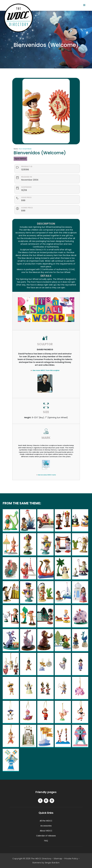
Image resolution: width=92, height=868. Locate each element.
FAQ (46, 841)
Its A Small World (25, 149)
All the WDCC (46, 821)
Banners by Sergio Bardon (46, 863)
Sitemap (58, 859)
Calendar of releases (46, 836)
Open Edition (20, 159)
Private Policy (71, 859)
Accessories (46, 826)
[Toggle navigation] (84, 5)
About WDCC (46, 831)
